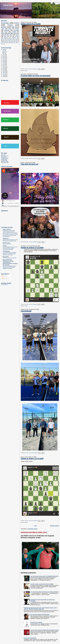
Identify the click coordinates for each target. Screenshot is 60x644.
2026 (4, 50)
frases (2, 39)
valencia (6, 38)
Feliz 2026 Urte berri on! (30, 164)
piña (9, 33)
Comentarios (6, 278)
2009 (4, 77)
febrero (4, 52)
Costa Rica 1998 (5, 163)
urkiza (26, 71)
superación (16, 33)
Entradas (5, 276)
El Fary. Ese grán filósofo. (30, 638)
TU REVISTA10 (6, 251)
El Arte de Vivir (6, 243)
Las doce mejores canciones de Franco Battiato (42, 584)
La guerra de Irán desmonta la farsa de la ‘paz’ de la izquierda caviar (10, 240)
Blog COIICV (6, 257)
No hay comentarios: (33, 69)
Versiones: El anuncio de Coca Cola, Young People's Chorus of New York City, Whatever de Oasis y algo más (40, 608)
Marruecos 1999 (5, 162)
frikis (2, 43)
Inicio (35, 526)
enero (4, 54)
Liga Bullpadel (26, 311)
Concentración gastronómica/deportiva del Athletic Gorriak (44, 630)
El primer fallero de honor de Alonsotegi (36, 76)
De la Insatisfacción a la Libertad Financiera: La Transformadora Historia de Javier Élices (9, 254)
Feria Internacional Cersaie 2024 (10, 258)
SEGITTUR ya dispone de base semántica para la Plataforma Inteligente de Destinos (9, 267)
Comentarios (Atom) (33, 529)
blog (11, 36)
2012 (4, 72)
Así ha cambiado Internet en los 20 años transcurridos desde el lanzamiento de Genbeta (10, 248)
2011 (4, 74)
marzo (4, 51)
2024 (4, 56)
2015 (4, 68)
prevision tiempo (6, 283)
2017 (4, 66)
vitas (16, 41)
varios (3, 29)
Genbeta (5, 246)
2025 (4, 55)
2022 (4, 59)
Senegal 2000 (4, 160)
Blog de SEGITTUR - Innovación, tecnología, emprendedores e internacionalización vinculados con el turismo (10, 262)
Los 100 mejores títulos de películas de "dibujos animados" (45, 592)
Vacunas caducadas (7, 244)
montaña (17, 36)
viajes (17, 35)
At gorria (9, 40)
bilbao (3, 33)
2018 (4, 64)
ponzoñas (16, 30)
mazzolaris (10, 39)
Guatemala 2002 (5, 158)
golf (5, 35)
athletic (17, 29)
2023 (4, 58)
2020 (4, 62)
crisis (8, 41)
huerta (14, 40)
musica (10, 25)
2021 (4, 60)
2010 (4, 75)
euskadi (14, 32)
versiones (14, 38)
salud (5, 36)
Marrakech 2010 (5, 156)
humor (17, 23)
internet (4, 40)
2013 (4, 71)
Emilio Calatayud (7, 229)
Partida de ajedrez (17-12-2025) (32, 248)
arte (6, 43)
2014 (4, 70)
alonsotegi (5, 23)
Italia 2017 (3, 155)
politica (4, 27)
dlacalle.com (6, 239)
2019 (4, 63)
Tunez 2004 (4, 157)
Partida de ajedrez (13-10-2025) (32, 459)
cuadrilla (17, 39)
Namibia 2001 (4, 159)
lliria (13, 27)
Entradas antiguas (54, 526)
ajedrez (26, 306)
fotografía (7, 30)
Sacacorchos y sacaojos (36, 622)
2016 (4, 67)
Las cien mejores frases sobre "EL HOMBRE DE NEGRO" (44, 576)
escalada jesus (12, 43)
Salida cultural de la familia (31, 24)
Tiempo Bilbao (4, 285)
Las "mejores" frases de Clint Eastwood (40, 614)
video (10, 29)
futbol (11, 35)
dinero (12, 41)
